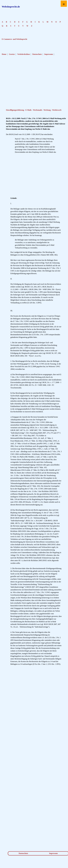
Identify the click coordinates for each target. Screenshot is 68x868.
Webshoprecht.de (11, 7)
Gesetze (12, 54)
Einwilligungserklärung (15, 110)
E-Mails (28, 110)
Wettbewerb (57, 110)
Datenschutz (37, 54)
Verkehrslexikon (24, 54)
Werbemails (38, 110)
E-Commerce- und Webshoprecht (14, 39)
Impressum (49, 54)
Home (4, 54)
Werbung (47, 110)
